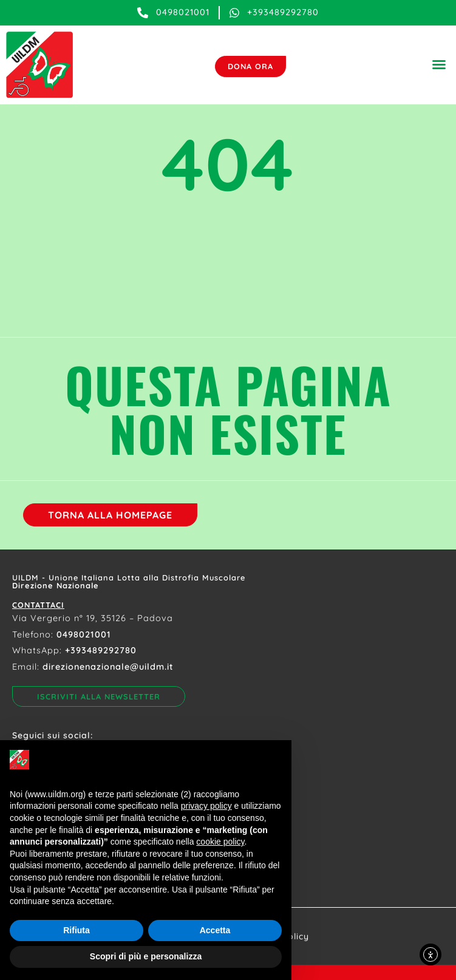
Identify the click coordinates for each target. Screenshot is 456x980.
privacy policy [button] (206, 806)
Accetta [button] (215, 930)
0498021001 (84, 635)
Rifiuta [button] (77, 930)
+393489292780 (101, 650)
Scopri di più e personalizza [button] (146, 956)
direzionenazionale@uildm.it (108, 667)
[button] (439, 64)
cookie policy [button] (220, 842)
